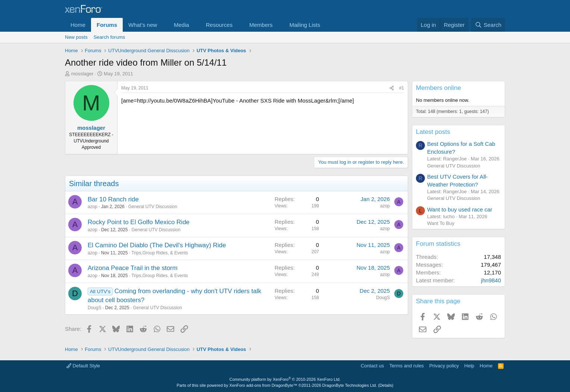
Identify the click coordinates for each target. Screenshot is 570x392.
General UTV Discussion (153, 207)
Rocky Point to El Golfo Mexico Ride (139, 222)
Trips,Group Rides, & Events (160, 253)
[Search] (488, 25)
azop (93, 207)
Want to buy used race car (460, 209)
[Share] (392, 88)
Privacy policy (444, 366)
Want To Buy (441, 223)
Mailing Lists (305, 25)
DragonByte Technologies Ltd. (350, 385)
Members (261, 25)
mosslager (82, 74)
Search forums (109, 37)
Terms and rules (407, 366)
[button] (163, 25)
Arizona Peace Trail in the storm (133, 268)
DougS (95, 308)
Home (78, 25)
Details (386, 385)
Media (181, 25)
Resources (219, 25)
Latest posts (433, 132)
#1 (402, 88)
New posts (76, 37)
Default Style (83, 366)
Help (469, 366)
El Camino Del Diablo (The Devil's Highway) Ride (157, 245)
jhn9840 (491, 280)
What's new (143, 25)
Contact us (372, 366)
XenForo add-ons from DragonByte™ (263, 385)
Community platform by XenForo (285, 379)
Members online (439, 88)
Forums (107, 25)
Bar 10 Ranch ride (113, 199)
